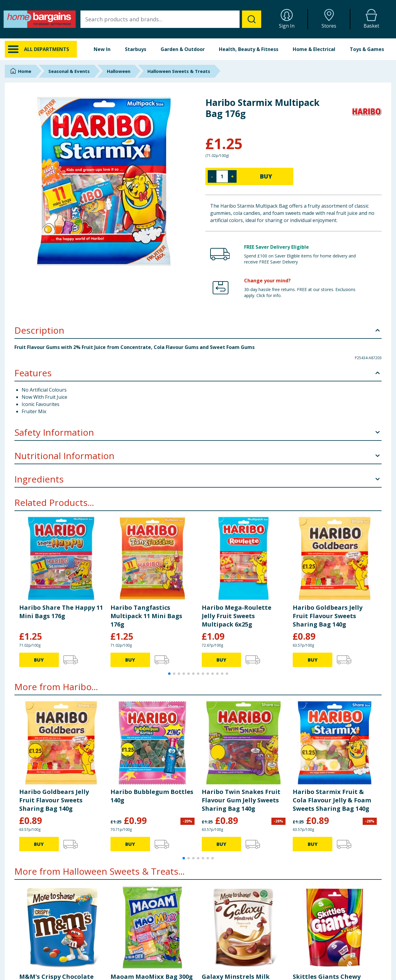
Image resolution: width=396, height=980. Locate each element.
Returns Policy (222, 959)
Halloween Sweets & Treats (179, 71)
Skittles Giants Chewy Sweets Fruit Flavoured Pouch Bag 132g (328, 851)
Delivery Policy (222, 952)
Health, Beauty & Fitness (249, 49)
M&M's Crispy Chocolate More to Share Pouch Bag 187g (58, 851)
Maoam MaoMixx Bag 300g (152, 843)
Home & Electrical (314, 49)
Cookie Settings (126, 967)
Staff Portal (317, 974)
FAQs (116, 959)
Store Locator (319, 967)
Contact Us (121, 952)
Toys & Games (367, 49)
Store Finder (122, 974)
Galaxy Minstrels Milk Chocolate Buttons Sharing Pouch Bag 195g (239, 851)
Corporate (316, 952)
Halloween (119, 71)
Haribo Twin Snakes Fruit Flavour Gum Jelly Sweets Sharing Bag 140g (241, 667)
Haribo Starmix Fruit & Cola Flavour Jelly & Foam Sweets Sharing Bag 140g (332, 667)
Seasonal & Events (69, 71)
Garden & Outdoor (183, 49)
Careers (313, 959)
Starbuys (136, 49)
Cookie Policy (221, 974)
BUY (266, 176)
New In (102, 49)
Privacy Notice (222, 967)
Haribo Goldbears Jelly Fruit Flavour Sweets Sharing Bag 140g (54, 667)
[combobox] (171, 19)
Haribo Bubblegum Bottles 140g (152, 663)
